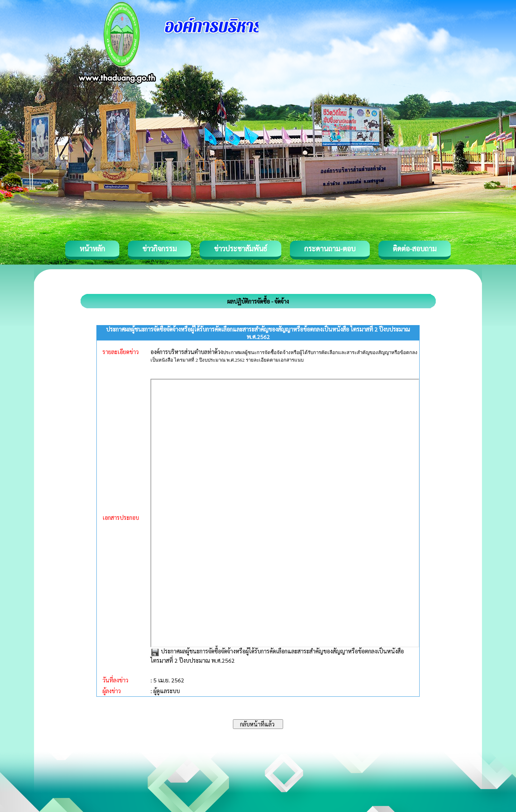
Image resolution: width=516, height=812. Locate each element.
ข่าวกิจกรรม (159, 248)
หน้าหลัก (92, 248)
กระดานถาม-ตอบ (330, 248)
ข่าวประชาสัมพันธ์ (240, 248)
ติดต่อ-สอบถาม (415, 248)
